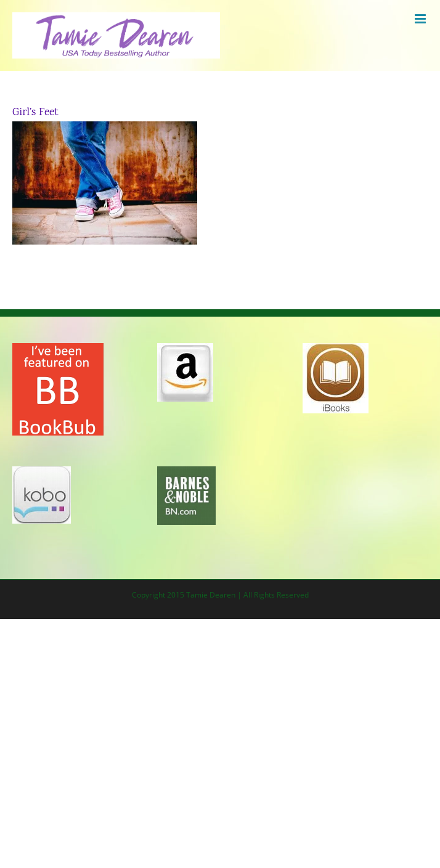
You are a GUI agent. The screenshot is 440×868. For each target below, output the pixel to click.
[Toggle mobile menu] (421, 19)
